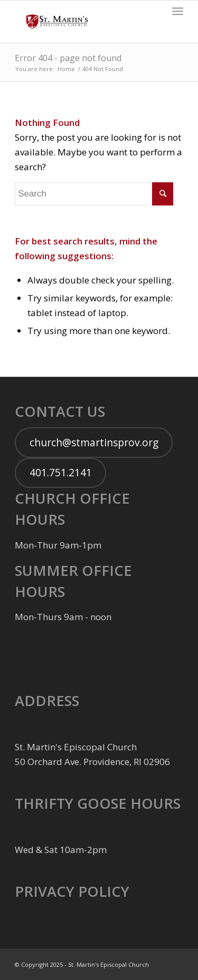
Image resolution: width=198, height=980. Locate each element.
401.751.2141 (61, 473)
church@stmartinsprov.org (94, 443)
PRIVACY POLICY (72, 891)
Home (66, 69)
